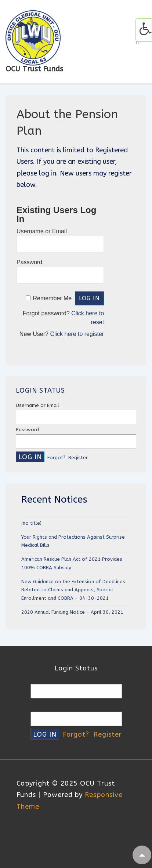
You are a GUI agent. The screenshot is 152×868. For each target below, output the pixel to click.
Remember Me (52, 298)
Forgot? (56, 458)
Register (78, 458)
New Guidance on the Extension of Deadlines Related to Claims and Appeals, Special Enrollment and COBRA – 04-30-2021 (73, 590)
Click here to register (77, 334)
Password (29, 262)
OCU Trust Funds (34, 69)
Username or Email (42, 231)
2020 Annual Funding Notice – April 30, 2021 (72, 612)
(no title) (31, 523)
